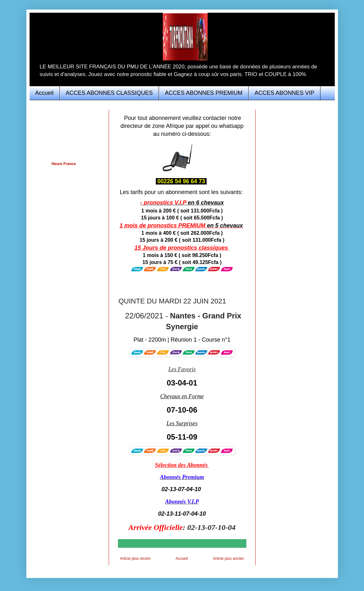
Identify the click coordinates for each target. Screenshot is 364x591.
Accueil (45, 93)
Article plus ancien (228, 559)
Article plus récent (135, 559)
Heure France (64, 164)
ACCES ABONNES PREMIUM (204, 93)
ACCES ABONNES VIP (285, 93)
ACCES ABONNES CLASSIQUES (109, 93)
